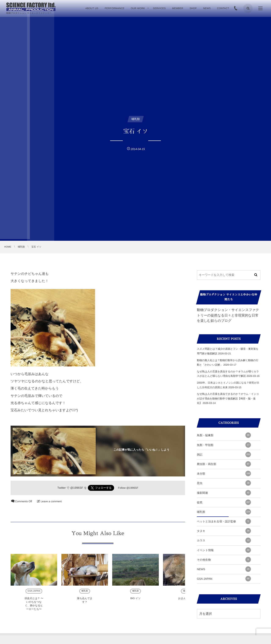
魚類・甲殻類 (224, 445)
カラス (224, 540)
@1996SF (77, 488)
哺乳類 (224, 512)
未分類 (224, 473)
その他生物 (224, 560)
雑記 (224, 454)
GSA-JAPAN (224, 579)
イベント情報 (224, 550)
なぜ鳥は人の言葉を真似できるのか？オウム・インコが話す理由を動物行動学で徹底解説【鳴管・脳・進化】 (228, 398)
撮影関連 (224, 493)
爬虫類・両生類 (224, 464)
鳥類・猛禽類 (224, 435)
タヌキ (224, 531)
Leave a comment (51, 501)
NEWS (224, 569)
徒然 (224, 502)
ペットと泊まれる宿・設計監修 (224, 521)
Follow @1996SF (128, 488)
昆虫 (224, 483)
